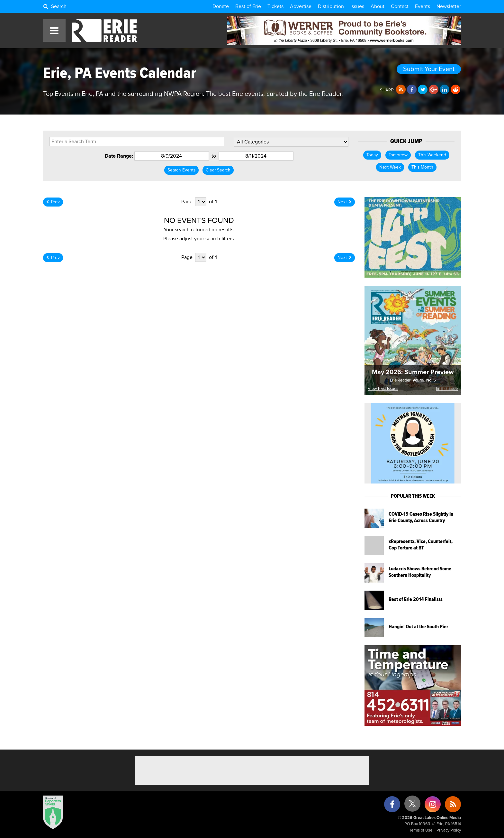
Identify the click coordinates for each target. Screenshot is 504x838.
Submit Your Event (429, 69)
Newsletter (449, 6)
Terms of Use (421, 830)
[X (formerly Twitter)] (412, 806)
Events (423, 6)
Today (372, 155)
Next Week (390, 167)
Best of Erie (248, 6)
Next (345, 202)
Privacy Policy (449, 830)
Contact (400, 6)
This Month (422, 167)
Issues (357, 6)
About (378, 6)
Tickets (275, 6)
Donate (221, 6)
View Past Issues (383, 389)
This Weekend (432, 155)
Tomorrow (398, 155)
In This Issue (447, 389)
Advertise (301, 6)
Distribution (331, 6)
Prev (53, 202)
